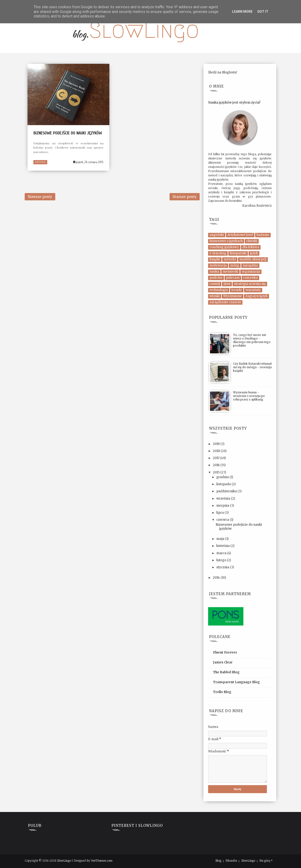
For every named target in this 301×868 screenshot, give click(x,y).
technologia (219, 290)
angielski (217, 235)
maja (221, 539)
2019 (217, 444)
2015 (217, 472)
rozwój (215, 284)
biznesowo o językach (226, 241)
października (227, 491)
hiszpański (238, 253)
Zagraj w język (257, 296)
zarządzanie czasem (225, 302)
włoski (215, 296)
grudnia (223, 477)
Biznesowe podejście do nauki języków (68, 133)
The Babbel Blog (226, 672)
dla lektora (251, 247)
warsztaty (253, 290)
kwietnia (223, 546)
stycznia (223, 567)
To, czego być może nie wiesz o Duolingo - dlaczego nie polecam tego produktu (252, 340)
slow (227, 284)
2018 (217, 451)
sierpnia (223, 506)
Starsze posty (185, 197)
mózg (235, 265)
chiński (252, 241)
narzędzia (250, 265)
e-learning (218, 253)
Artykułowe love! (240, 235)
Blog (218, 861)
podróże (216, 278)
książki (215, 259)
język (254, 253)
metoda (40, 162)
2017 (216, 458)
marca (222, 553)
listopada (224, 484)
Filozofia (231, 861)
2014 (217, 578)
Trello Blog (222, 692)
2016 (217, 465)
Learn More (242, 12)
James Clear (223, 662)
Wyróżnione (233, 296)
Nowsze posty (40, 197)
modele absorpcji (253, 259)
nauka (214, 272)
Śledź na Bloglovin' (223, 72)
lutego (222, 560)
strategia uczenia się (250, 284)
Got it (263, 12)
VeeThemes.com (102, 861)
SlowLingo (64, 861)
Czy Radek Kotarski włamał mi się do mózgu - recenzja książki (252, 367)
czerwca (223, 520)
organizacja (251, 272)
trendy (237, 290)
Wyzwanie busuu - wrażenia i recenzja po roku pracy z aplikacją (249, 396)
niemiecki (230, 272)
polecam (233, 278)
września (224, 499)
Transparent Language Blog (236, 682)
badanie (263, 235)
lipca (220, 513)
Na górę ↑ (266, 861)
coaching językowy (224, 247)
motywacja (218, 265)
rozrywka (250, 278)
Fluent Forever (225, 652)
